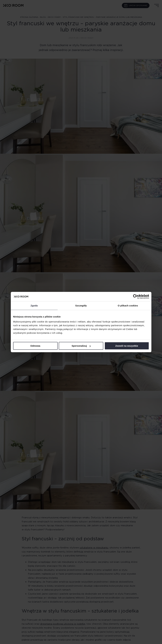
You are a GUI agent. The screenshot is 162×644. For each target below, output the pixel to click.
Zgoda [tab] (34, 306)
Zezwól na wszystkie (127, 346)
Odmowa (35, 346)
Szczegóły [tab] (81, 306)
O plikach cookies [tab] (128, 306)
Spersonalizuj (81, 346)
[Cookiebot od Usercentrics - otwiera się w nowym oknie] (135, 297)
